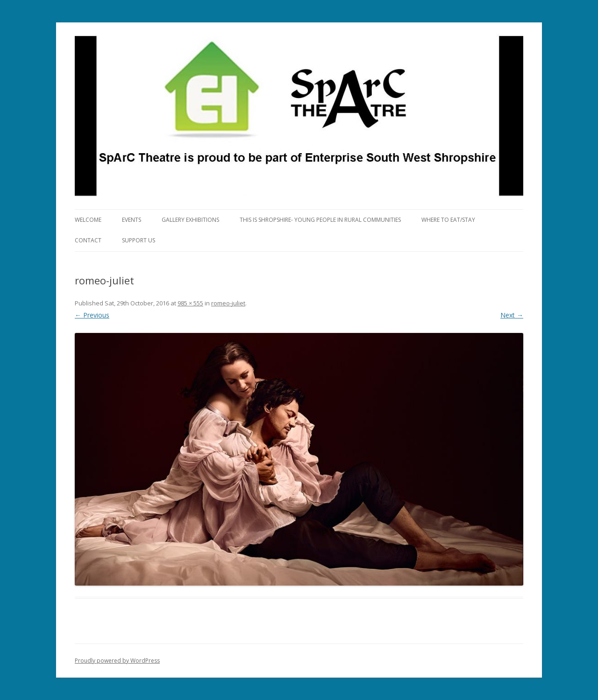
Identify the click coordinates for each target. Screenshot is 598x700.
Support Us (139, 240)
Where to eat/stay (448, 220)
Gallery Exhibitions (190, 220)
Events (132, 220)
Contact (88, 240)
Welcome (88, 220)
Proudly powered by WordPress (117, 661)
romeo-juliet (228, 303)
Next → (512, 315)
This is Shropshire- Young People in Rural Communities (320, 220)
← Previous (92, 315)
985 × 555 (190, 303)
